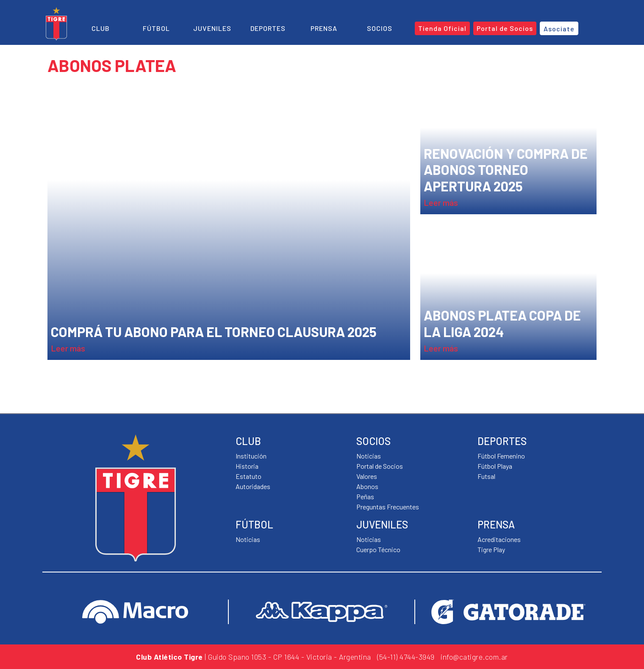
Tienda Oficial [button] (442, 28)
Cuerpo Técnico (378, 549)
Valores (367, 476)
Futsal (486, 476)
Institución (251, 456)
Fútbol (156, 28)
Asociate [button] (559, 29)
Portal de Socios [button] (505, 28)
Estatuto (248, 476)
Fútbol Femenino (501, 456)
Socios (380, 28)
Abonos (367, 486)
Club (101, 28)
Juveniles (212, 28)
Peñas (365, 496)
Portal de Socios (380, 466)
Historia (247, 466)
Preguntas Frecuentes (388, 507)
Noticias (248, 539)
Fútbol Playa (495, 466)
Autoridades (253, 486)
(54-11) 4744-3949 (406, 657)
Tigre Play (491, 549)
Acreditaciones (499, 539)
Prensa (324, 28)
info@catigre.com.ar (474, 657)
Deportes (268, 28)
